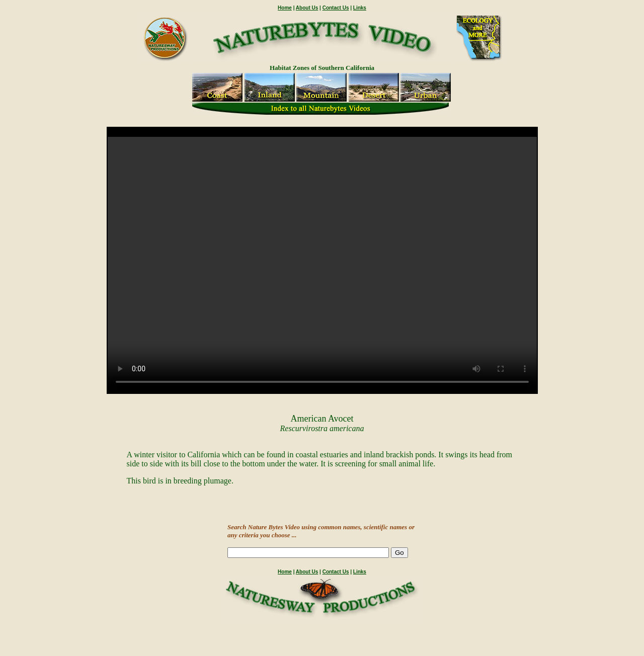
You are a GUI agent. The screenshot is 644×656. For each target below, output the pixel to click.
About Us (307, 8)
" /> (322, 265)
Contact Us (336, 8)
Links (360, 8)
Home (285, 8)
